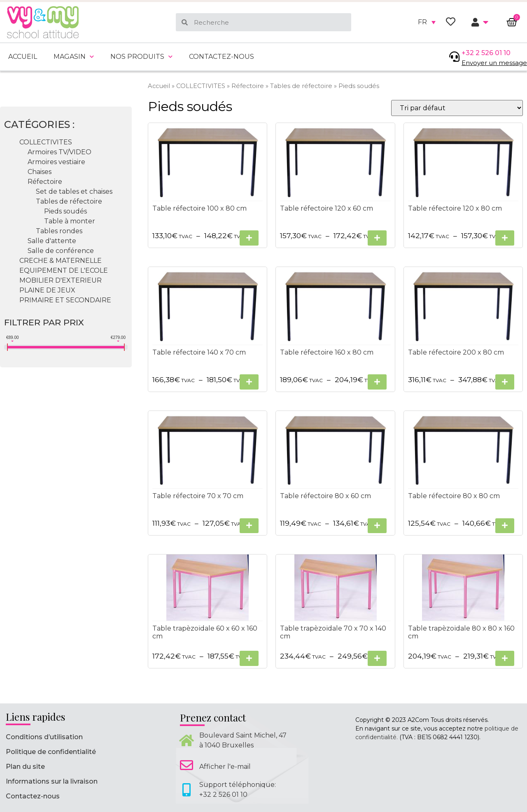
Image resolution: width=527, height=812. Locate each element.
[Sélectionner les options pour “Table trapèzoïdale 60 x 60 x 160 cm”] (249, 658)
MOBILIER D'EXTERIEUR (61, 280)
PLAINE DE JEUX (47, 290)
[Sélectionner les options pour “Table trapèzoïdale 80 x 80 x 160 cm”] (505, 658)
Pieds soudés (65, 211)
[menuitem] (427, 22)
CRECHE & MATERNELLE (61, 261)
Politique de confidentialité (51, 752)
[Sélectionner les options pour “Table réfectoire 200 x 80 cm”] (505, 382)
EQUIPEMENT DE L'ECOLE (64, 270)
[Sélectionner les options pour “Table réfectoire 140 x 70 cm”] (249, 382)
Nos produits (141, 57)
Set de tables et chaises (74, 191)
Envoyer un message (494, 63)
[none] (427, 22)
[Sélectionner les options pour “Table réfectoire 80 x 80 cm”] (505, 526)
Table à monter (70, 221)
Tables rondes (59, 231)
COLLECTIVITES (201, 86)
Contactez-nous (222, 57)
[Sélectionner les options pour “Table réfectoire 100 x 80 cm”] (249, 238)
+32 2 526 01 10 (486, 53)
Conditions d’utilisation (44, 737)
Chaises (40, 172)
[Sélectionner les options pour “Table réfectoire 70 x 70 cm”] (249, 526)
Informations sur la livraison (52, 781)
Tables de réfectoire (301, 86)
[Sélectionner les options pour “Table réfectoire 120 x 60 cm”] (377, 238)
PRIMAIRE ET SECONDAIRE (65, 300)
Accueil (23, 57)
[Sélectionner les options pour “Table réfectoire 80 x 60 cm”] (377, 526)
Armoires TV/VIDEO (59, 152)
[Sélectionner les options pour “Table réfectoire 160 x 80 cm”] (377, 382)
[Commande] (457, 108)
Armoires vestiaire (56, 162)
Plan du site (25, 767)
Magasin (74, 57)
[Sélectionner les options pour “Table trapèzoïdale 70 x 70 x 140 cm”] (377, 658)
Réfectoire (248, 86)
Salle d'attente (52, 241)
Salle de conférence (61, 251)
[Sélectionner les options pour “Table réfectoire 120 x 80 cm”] (505, 238)
